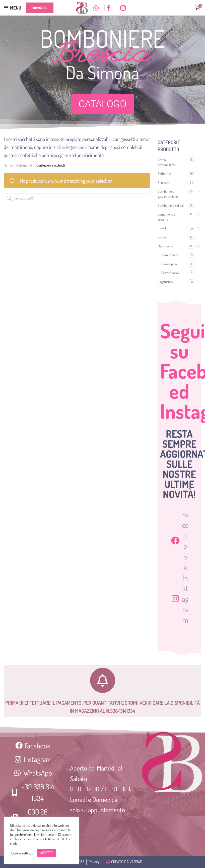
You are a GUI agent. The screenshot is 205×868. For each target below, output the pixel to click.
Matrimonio (165, 246)
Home (8, 165)
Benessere (164, 183)
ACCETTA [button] (46, 853)
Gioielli (162, 228)
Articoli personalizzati (167, 162)
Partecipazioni (171, 273)
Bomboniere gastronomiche (168, 194)
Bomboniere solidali (171, 205)
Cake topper (169, 264)
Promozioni (40, 8)
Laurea (162, 237)
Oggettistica (165, 282)
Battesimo (164, 173)
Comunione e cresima (166, 217)
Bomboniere (170, 255)
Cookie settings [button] (22, 853)
